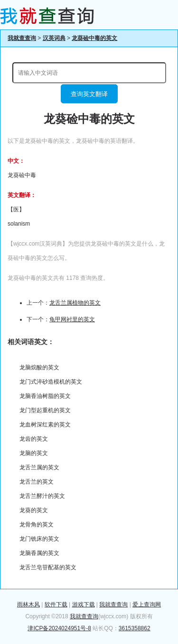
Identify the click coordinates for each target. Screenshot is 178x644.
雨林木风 (28, 604)
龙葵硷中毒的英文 (94, 38)
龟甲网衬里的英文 (72, 319)
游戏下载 (84, 604)
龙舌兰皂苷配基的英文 (48, 567)
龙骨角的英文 (37, 525)
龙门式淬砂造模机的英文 (51, 382)
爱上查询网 (147, 604)
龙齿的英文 (34, 439)
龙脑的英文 (34, 453)
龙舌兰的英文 (37, 482)
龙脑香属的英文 (39, 553)
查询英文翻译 (89, 94)
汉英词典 (54, 38)
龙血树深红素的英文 (45, 425)
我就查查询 (22, 38)
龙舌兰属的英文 (39, 467)
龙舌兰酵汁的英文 (42, 496)
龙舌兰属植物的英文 (75, 303)
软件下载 (56, 604)
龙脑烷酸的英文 (39, 367)
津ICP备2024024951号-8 (59, 628)
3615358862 (135, 628)
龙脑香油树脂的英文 (45, 396)
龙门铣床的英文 (39, 539)
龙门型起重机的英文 (45, 410)
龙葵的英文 (34, 510)
